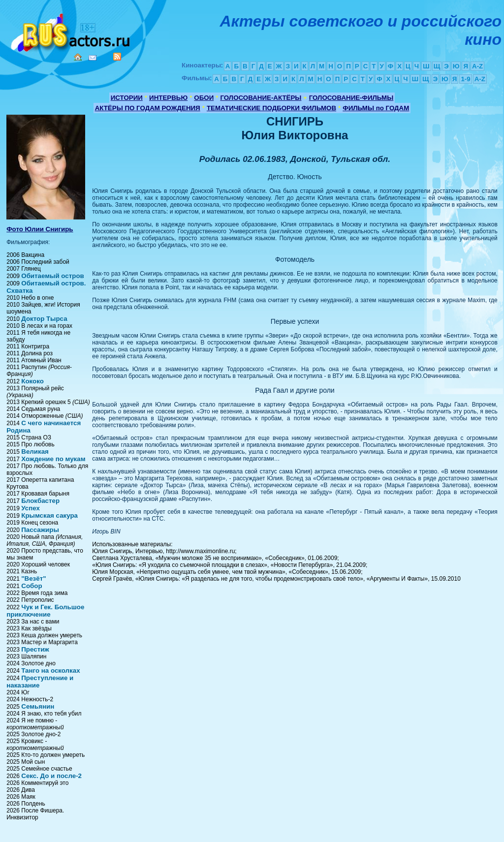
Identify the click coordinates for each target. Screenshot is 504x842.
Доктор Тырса (44, 319)
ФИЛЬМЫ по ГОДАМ (376, 108)
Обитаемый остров (53, 276)
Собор (31, 586)
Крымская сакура (49, 515)
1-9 (465, 79)
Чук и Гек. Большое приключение (45, 611)
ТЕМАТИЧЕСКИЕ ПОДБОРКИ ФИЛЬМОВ (271, 108)
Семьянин (38, 706)
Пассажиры (40, 530)
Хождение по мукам (53, 459)
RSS (117, 57)
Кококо (32, 381)
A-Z (477, 66)
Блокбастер (40, 501)
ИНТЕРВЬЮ (168, 98)
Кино (71, 31)
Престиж (35, 649)
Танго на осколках (50, 670)
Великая (35, 452)
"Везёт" (33, 578)
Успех (31, 508)
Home (78, 57)
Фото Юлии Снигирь (40, 229)
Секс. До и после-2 (51, 776)
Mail (93, 58)
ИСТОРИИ (127, 98)
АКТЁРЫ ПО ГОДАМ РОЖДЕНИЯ (148, 108)
